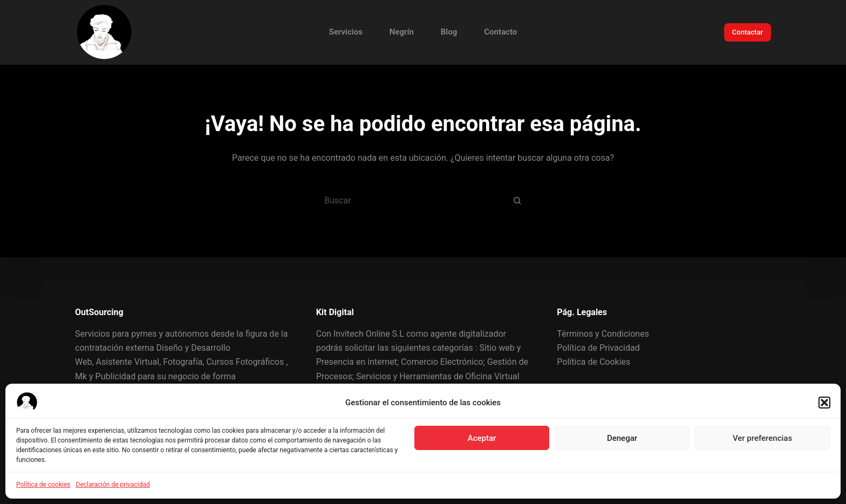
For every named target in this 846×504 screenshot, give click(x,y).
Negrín (402, 32)
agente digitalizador (468, 334)
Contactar (748, 32)
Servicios (346, 32)
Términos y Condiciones (603, 334)
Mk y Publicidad (105, 376)
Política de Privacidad (598, 348)
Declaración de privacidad (113, 485)
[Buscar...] (410, 200)
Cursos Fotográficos (245, 362)
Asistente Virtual (128, 362)
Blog (449, 32)
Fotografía (183, 362)
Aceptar (482, 438)
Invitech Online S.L (369, 334)
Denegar (622, 438)
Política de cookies (43, 485)
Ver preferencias (762, 438)
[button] (824, 403)
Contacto (500, 32)
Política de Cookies (593, 362)
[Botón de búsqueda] (517, 200)
